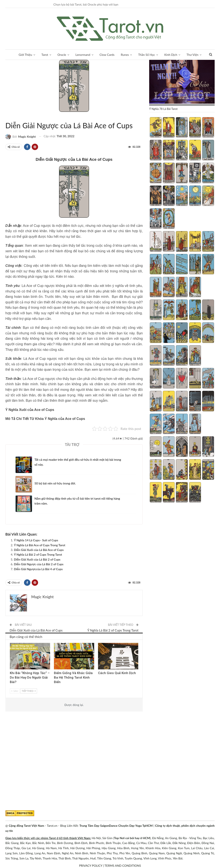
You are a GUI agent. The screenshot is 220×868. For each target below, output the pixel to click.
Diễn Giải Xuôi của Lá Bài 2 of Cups (37, 559)
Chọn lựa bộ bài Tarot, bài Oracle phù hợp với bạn (86, 4)
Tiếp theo (29, 691)
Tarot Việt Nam (14, 117)
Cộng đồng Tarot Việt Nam (26, 826)
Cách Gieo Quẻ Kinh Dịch (117, 673)
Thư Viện (193, 55)
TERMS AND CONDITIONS (123, 866)
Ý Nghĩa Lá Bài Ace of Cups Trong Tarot (40, 545)
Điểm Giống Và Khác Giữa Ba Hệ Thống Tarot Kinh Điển (73, 678)
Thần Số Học (147, 55)
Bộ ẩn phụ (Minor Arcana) (7, 117)
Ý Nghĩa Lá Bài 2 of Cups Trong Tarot (38, 554)
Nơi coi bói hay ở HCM (135, 838)
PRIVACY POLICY (91, 866)
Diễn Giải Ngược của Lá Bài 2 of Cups (39, 564)
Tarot (45, 55)
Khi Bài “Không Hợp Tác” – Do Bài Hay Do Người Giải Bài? (30, 678)
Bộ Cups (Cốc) (10, 117)
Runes (125, 55)
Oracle (62, 55)
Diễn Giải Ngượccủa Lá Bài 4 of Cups (38, 569)
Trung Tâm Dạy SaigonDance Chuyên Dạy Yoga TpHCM (116, 826)
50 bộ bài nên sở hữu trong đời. (55, 483)
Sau (15, 691)
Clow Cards (107, 55)
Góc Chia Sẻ (11, 643)
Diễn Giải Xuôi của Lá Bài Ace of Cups (39, 550)
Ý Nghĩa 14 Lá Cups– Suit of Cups (36, 540)
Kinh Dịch (171, 55)
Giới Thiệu (25, 55)
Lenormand (83, 55)
